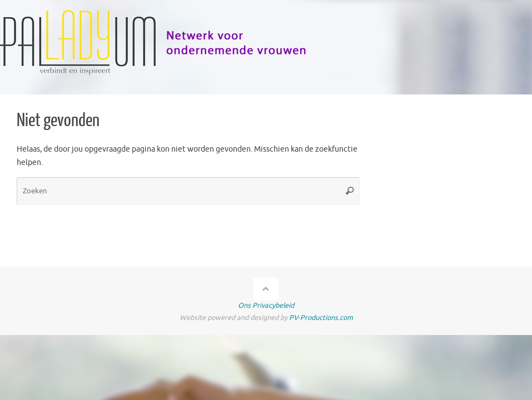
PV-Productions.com (321, 318)
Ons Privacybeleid (266, 306)
